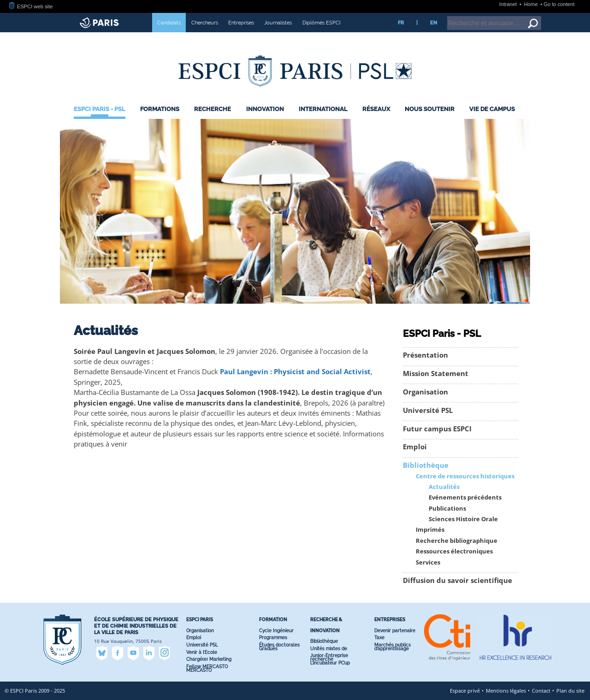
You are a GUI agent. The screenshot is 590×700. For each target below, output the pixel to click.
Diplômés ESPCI (322, 23)
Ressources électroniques (454, 551)
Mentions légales (506, 691)
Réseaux (376, 109)
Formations (160, 109)
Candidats (169, 23)
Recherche (212, 109)
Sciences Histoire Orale (463, 519)
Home (532, 4)
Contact (541, 691)
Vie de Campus (492, 109)
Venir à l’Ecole (202, 652)
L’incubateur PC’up (330, 663)
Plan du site (570, 691)
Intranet (509, 4)
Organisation (425, 392)
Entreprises (241, 23)
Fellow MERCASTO (207, 667)
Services (428, 562)
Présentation (425, 355)
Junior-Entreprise (329, 656)
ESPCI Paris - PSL (100, 109)
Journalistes (278, 23)
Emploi (415, 447)
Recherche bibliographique (457, 541)
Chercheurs (205, 23)
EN (434, 23)
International (323, 109)
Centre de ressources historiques (465, 476)
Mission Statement (436, 374)
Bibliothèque (426, 465)
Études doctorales (279, 645)
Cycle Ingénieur (276, 631)
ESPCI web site (31, 6)
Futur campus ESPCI (437, 429)
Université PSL (428, 410)
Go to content (559, 4)
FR (401, 23)
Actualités (444, 487)
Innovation (265, 109)
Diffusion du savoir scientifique (457, 580)
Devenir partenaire (395, 631)
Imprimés (430, 530)
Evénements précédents (465, 497)
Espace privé (465, 691)
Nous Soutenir (430, 109)
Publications (447, 509)
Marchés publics (392, 645)
